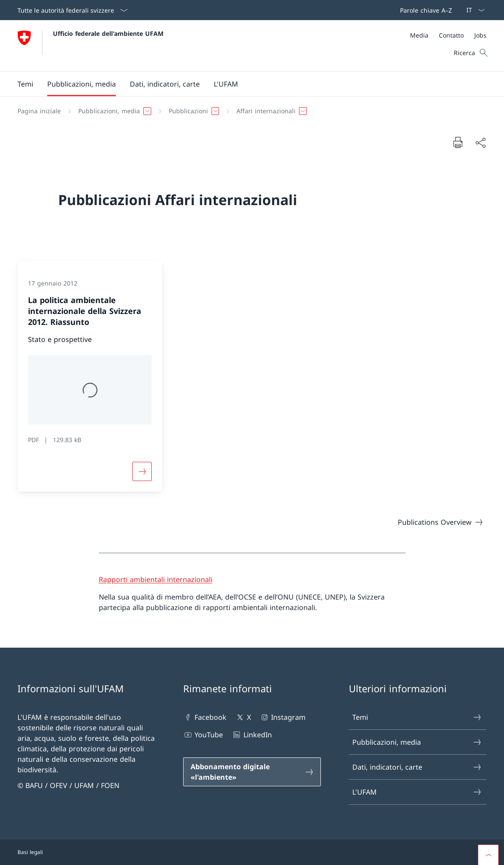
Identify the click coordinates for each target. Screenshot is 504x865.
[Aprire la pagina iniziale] (90, 46)
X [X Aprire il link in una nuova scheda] (243, 717)
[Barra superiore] (424, 10)
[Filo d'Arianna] (249, 111)
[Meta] (448, 35)
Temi (417, 717)
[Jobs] (480, 35)
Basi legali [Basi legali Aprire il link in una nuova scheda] (30, 852)
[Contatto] (451, 35)
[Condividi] (480, 143)
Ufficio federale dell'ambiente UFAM (108, 33)
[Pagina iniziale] (39, 111)
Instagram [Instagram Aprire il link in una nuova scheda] (283, 717)
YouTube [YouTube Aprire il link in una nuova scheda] (203, 735)
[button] (25, 84)
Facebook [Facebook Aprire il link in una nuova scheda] (205, 717)
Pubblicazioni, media (417, 742)
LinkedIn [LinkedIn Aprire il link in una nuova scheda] (252, 735)
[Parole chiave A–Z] (424, 10)
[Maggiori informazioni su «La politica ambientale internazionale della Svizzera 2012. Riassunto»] (142, 471)
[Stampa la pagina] (458, 142)
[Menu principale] (245, 84)
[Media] (419, 35)
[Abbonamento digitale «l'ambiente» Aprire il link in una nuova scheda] (252, 772)
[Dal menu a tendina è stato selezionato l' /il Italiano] (473, 10)
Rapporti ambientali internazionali (156, 579)
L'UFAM (417, 792)
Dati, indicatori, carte (417, 767)
